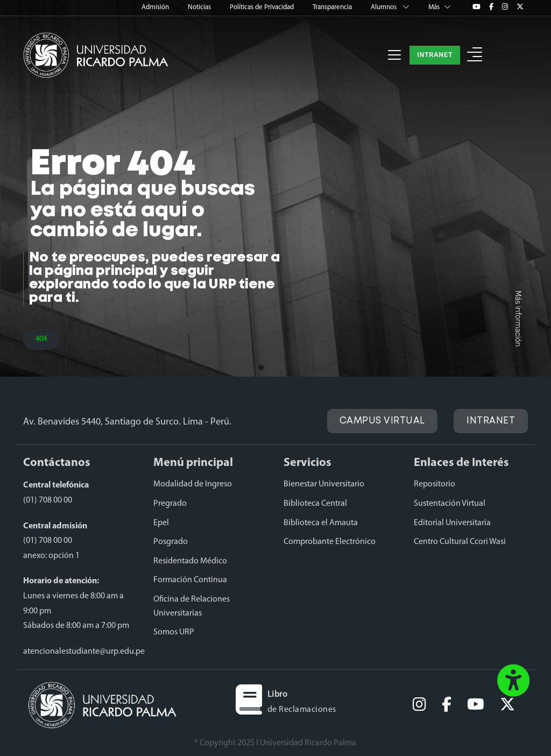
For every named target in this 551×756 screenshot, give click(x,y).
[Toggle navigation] (394, 55)
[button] (475, 55)
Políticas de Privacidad (263, 7)
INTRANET (435, 55)
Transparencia (333, 7)
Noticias (200, 7)
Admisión (156, 7)
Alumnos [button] (391, 7)
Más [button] (440, 7)
